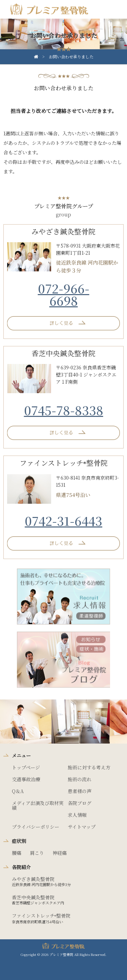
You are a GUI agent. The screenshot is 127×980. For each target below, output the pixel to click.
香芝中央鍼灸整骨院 (33, 897)
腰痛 (17, 853)
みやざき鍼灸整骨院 (33, 879)
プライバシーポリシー (36, 827)
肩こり (37, 853)
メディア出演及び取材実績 (38, 805)
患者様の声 (80, 791)
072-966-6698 (64, 294)
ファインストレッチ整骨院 (41, 916)
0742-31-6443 (63, 521)
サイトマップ (82, 827)
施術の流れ (80, 779)
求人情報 (77, 815)
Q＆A (18, 791)
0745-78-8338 (64, 410)
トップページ (26, 767)
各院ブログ (80, 803)
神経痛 (60, 853)
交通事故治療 (26, 779)
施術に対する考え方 (89, 767)
